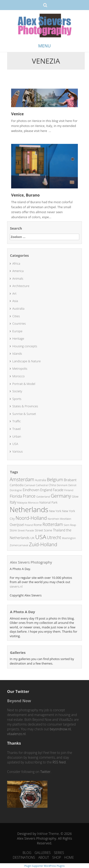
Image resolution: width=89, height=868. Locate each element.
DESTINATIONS (24, 857)
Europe (17, 331)
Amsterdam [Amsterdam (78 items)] (22, 479)
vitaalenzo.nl (16, 734)
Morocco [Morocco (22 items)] (33, 502)
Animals (18, 278)
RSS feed (59, 762)
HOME (69, 857)
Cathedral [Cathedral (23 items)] (42, 485)
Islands (17, 353)
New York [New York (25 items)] (55, 511)
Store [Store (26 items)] (13, 530)
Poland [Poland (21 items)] (29, 525)
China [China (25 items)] (52, 485)
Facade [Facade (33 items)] (58, 490)
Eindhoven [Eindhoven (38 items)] (31, 490)
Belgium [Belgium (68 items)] (55, 479)
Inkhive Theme (48, 834)
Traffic (17, 421)
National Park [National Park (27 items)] (48, 502)
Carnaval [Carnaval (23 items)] (30, 485)
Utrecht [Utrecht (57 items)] (54, 537)
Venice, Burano (25, 195)
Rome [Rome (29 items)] (38, 525)
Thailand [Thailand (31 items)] (59, 530)
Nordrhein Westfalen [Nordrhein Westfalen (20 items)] (59, 519)
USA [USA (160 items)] (41, 537)
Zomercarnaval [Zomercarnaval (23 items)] (19, 545)
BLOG (27, 853)
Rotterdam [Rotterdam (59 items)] (53, 524)
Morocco (19, 376)
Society (17, 391)
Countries (19, 323)
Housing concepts (25, 346)
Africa (16, 263)
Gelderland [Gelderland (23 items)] (43, 497)
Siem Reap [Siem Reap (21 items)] (70, 525)
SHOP (57, 857)
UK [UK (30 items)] (32, 538)
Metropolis (20, 368)
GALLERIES (43, 853)
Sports (17, 399)
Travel (16, 429)
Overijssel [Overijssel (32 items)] (17, 525)
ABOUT (44, 857)
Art (14, 293)
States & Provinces (25, 406)
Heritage (18, 338)
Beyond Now (19, 701)
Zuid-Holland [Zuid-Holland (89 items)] (43, 544)
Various (18, 451)
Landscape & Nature (26, 361)
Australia (18, 308)
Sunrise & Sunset (24, 414)
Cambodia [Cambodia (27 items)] (17, 485)
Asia (15, 301)
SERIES (59, 853)
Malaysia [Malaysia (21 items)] (22, 502)
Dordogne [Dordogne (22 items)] (16, 490)
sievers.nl (16, 586)
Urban (17, 436)
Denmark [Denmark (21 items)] (62, 485)
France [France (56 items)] (29, 496)
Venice (17, 114)
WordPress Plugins (54, 866)
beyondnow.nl (60, 729)
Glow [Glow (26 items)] (75, 497)
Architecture (21, 286)
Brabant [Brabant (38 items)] (70, 480)
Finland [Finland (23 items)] (69, 490)
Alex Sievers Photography (31, 562)
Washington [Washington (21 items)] (69, 538)
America (18, 271)
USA (15, 444)
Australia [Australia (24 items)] (41, 480)
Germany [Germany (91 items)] (61, 496)
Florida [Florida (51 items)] (16, 496)
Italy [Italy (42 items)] (13, 502)
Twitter (45, 772)
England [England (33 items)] (46, 490)
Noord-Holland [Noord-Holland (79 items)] (31, 518)
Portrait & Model (24, 384)
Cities (16, 316)
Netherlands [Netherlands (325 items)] (29, 510)
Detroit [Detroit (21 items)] (72, 485)
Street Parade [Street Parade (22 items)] (26, 530)
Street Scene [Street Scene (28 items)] (44, 530)
